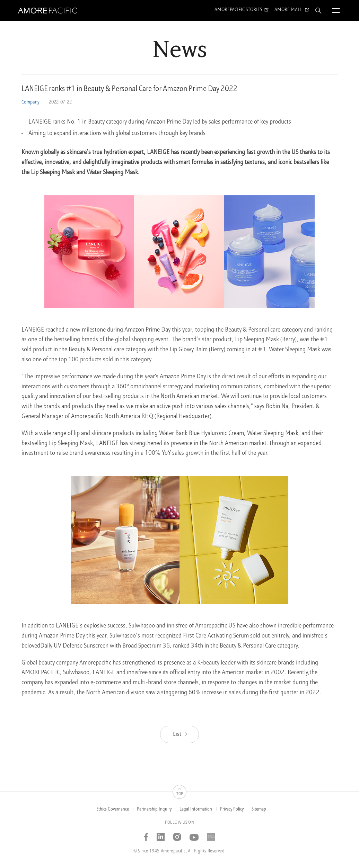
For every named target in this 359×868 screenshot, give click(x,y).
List (181, 734)
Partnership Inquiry (154, 809)
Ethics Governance (113, 809)
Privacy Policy (232, 809)
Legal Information (196, 809)
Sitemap (259, 809)
